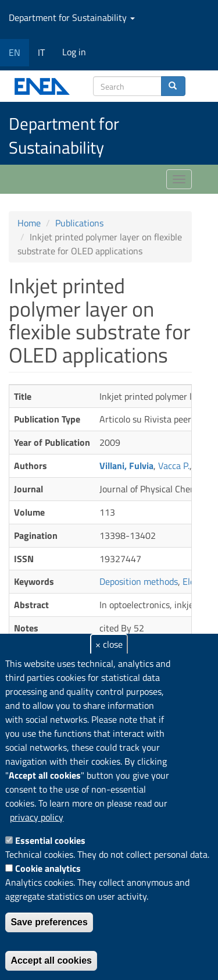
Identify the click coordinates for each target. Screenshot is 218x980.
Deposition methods (139, 581)
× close (109, 644)
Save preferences (49, 922)
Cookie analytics (48, 868)
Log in (74, 52)
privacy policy (37, 817)
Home (29, 223)
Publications (79, 223)
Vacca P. (174, 466)
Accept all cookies (51, 961)
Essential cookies (50, 840)
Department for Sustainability (72, 17)
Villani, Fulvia (126, 466)
